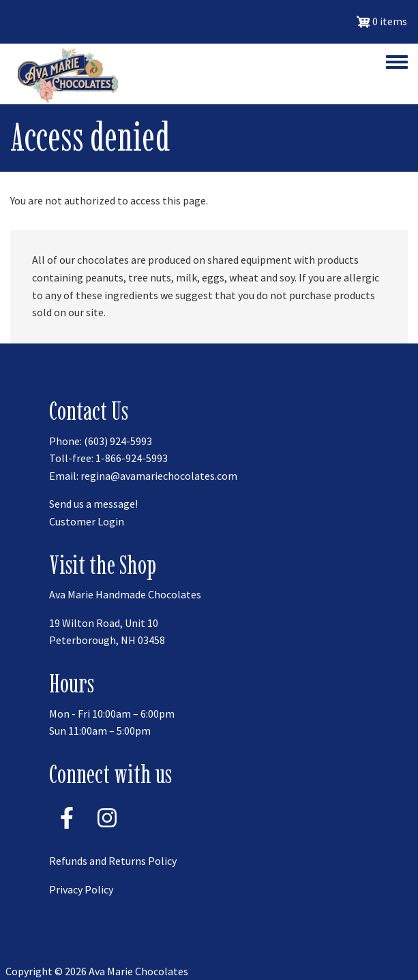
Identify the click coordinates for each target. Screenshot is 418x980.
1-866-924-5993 (132, 458)
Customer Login (87, 521)
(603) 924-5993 (118, 441)
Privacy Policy (81, 889)
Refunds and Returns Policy (113, 861)
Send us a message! (93, 504)
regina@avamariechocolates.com (159, 476)
